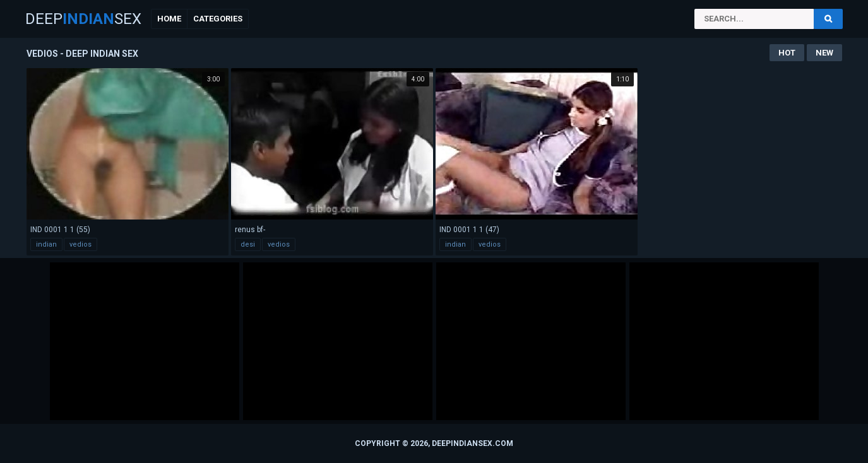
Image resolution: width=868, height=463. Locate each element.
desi (248, 244)
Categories (218, 19)
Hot (787, 53)
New (824, 53)
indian (46, 244)
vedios (80, 244)
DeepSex (83, 19)
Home (169, 19)
